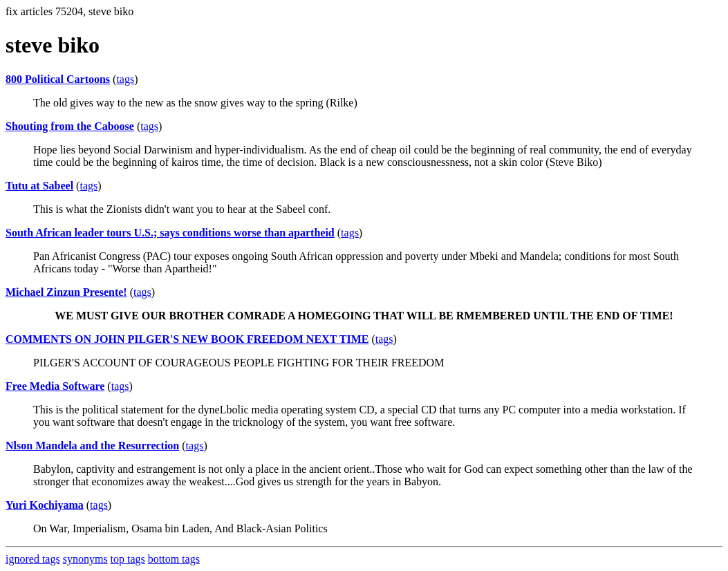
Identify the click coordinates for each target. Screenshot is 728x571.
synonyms (85, 559)
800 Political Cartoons (58, 79)
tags (125, 79)
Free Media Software (55, 386)
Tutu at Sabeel (39, 186)
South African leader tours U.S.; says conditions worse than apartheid (170, 233)
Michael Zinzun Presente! (66, 292)
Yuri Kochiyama (45, 505)
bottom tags (174, 559)
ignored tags (33, 559)
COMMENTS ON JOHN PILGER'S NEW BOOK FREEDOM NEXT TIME (187, 339)
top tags (128, 559)
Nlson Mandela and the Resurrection (92, 446)
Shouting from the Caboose (70, 126)
